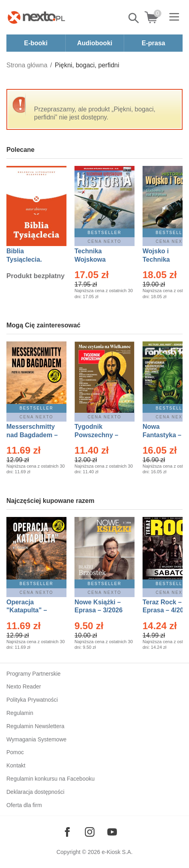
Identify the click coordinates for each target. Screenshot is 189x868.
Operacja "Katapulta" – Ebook (27, 611)
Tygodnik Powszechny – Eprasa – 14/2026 (100, 435)
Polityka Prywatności (32, 700)
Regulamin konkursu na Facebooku (50, 779)
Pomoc (15, 752)
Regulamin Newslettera (35, 726)
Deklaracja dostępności (35, 792)
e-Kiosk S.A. (117, 852)
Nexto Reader (24, 686)
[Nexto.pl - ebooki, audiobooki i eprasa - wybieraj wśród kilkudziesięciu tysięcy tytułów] (36, 17)
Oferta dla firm (24, 805)
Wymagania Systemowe (36, 739)
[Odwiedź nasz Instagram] (90, 832)
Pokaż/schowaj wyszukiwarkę (134, 18)
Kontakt (16, 765)
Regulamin (20, 713)
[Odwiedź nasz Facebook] (67, 832)
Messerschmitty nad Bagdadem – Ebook (32, 435)
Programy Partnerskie (33, 674)
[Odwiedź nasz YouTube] (112, 832)
